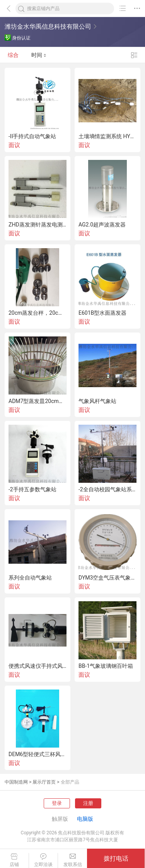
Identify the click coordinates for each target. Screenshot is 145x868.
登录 (57, 803)
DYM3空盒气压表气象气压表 (107, 578)
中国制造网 (16, 782)
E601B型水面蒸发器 (102, 313)
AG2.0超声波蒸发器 (102, 225)
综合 (13, 55)
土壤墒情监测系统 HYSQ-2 (107, 136)
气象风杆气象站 (97, 401)
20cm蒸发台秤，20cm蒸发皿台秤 (38, 313)
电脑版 (85, 819)
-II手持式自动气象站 (32, 136)
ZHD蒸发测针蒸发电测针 (38, 225)
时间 (39, 55)
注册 (88, 803)
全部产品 (70, 782)
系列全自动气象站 (30, 578)
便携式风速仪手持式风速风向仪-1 (38, 666)
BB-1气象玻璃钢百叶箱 (106, 666)
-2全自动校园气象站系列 (107, 489)
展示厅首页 (44, 782)
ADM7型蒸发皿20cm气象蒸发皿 (38, 401)
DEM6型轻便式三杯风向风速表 (38, 754)
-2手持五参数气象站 (32, 489)
